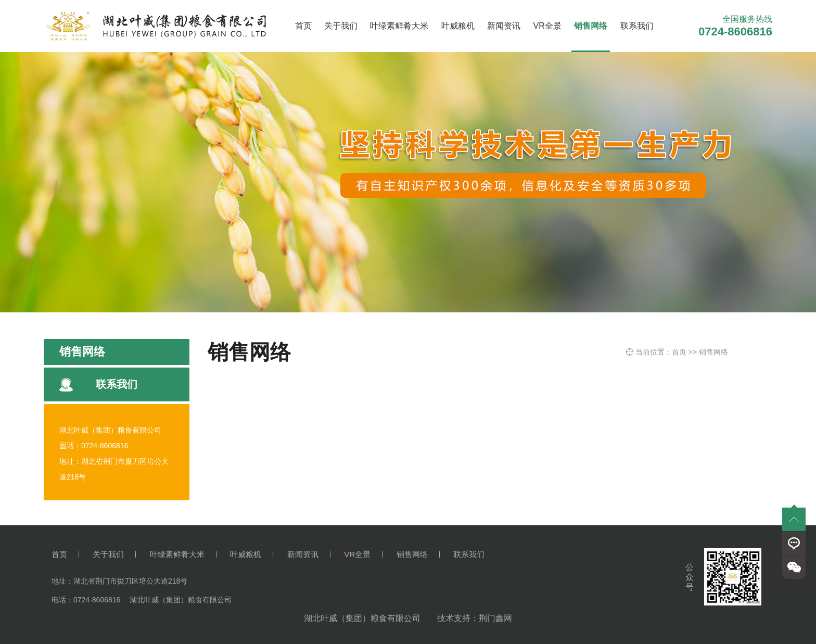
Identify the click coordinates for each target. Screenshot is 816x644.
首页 (303, 26)
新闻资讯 (504, 26)
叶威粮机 (458, 26)
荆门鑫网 (495, 618)
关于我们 (341, 26)
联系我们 (637, 26)
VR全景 (547, 26)
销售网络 (591, 26)
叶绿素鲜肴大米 (399, 26)
